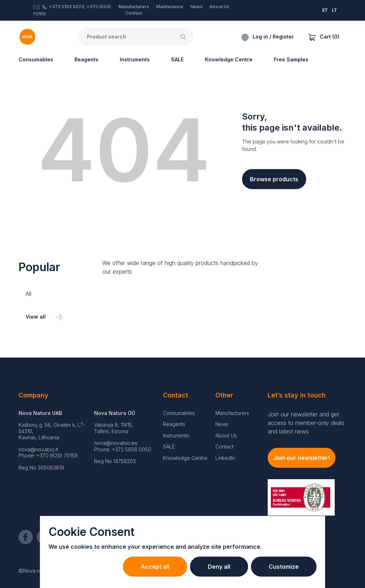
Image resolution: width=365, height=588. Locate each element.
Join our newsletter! (302, 458)
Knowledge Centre (229, 59)
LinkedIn (225, 458)
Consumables (36, 59)
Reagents (86, 59)
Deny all (219, 567)
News (196, 7)
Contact (134, 13)
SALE (177, 59)
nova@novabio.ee (116, 443)
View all (44, 317)
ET (325, 10)
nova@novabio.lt (38, 449)
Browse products (274, 179)
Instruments (135, 59)
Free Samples (291, 59)
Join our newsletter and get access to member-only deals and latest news (306, 423)
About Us (219, 7)
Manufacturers (134, 7)
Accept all (155, 567)
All (29, 294)
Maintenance (170, 7)
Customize (284, 567)
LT (335, 10)
